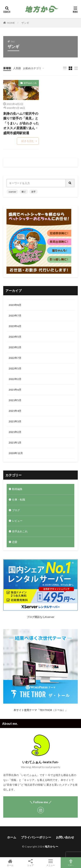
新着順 (7, 68)
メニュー (51, 863)
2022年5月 (15, 368)
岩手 (33, 192)
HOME (11, 23)
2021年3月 (15, 421)
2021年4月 (15, 411)
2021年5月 (15, 400)
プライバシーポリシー (36, 837)
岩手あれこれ (30, 83)
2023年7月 (15, 316)
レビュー (17, 521)
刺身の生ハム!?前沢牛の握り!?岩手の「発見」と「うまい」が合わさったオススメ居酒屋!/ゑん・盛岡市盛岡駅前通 (21, 123)
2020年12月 (16, 453)
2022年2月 (15, 379)
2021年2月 (15, 432)
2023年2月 (15, 347)
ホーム (12, 837)
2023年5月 (15, 337)
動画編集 (17, 489)
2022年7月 (15, 358)
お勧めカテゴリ (32, 68)
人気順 (17, 68)
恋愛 (15, 542)
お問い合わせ (65, 837)
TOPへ (71, 863)
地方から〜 (52, 847)
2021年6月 (15, 390)
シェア (30, 863)
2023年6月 (15, 326)
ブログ (16, 510)
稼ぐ (24, 192)
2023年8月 (15, 305)
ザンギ (25, 23)
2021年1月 (15, 443)
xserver (12, 192)
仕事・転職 (19, 500)
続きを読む (28, 141)
